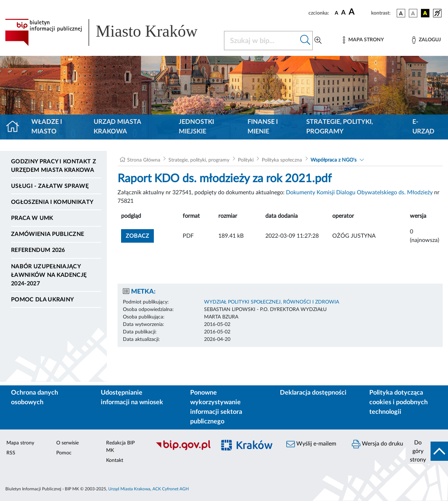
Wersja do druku (377, 444)
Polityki (246, 160)
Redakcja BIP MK (120, 447)
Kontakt (115, 460)
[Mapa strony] (363, 40)
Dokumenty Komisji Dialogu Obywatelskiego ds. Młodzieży (359, 193)
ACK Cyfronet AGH (171, 489)
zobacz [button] (140, 235)
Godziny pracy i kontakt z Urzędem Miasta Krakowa (54, 166)
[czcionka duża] (359, 12)
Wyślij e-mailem (311, 444)
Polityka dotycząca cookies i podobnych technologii (398, 402)
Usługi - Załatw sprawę (50, 186)
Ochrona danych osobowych (35, 398)
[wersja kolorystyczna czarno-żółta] (425, 13)
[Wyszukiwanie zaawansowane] (318, 41)
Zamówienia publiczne (48, 234)
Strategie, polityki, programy (340, 127)
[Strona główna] (15, 127)
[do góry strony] (427, 451)
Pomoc (64, 453)
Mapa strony (20, 443)
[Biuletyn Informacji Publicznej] (182, 449)
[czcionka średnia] (343, 13)
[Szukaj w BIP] (261, 41)
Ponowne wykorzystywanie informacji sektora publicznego (216, 407)
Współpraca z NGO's (334, 160)
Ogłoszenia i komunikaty (52, 202)
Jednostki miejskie (196, 127)
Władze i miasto (47, 127)
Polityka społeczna (282, 160)
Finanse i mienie (263, 127)
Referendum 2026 (38, 250)
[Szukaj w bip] (305, 41)
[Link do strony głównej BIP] (110, 32)
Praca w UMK (32, 218)
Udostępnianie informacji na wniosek (132, 398)
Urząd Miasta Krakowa (117, 127)
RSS (11, 453)
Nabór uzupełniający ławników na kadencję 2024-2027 (49, 275)
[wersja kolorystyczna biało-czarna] (413, 13)
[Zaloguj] (426, 40)
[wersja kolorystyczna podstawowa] (401, 13)
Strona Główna (144, 160)
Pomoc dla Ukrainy (42, 300)
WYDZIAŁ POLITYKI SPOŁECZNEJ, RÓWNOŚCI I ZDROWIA (272, 302)
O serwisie (67, 443)
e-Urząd (423, 127)
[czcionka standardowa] (337, 13)
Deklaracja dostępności (313, 393)
